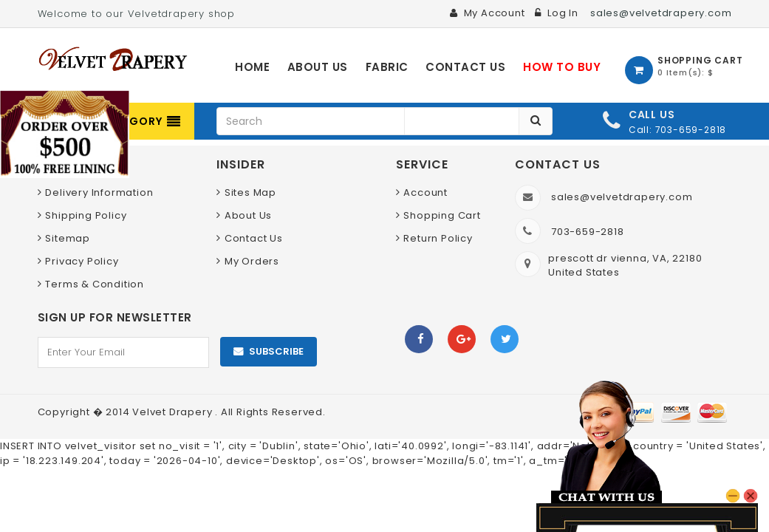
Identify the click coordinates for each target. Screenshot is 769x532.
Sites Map (250, 192)
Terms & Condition (95, 284)
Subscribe (276, 351)
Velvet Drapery (174, 412)
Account (425, 192)
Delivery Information (99, 192)
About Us (248, 215)
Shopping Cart (442, 215)
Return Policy (438, 238)
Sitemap (68, 238)
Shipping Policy (86, 215)
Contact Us (254, 238)
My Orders (252, 261)
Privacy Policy (82, 261)
